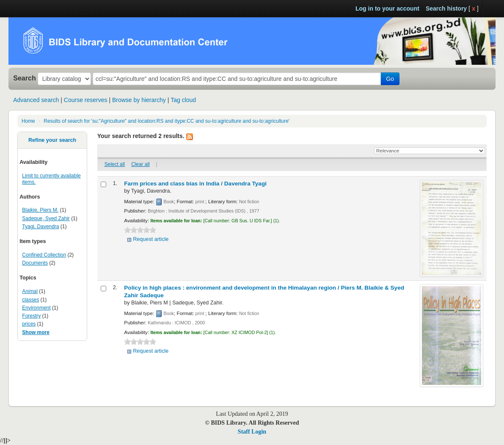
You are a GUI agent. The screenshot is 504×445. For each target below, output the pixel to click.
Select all (115, 164)
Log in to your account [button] (387, 8)
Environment (36, 308)
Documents (35, 263)
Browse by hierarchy (139, 100)
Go (390, 79)
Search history (446, 8)
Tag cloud (183, 100)
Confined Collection (44, 255)
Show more (36, 332)
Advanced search (36, 100)
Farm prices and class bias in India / (195, 184)
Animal (30, 291)
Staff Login (252, 432)
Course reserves (86, 100)
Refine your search (52, 140)
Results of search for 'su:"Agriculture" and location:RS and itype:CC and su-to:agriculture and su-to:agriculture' (167, 121)
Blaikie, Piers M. (40, 210)
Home (28, 121)
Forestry (31, 316)
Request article (151, 239)
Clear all (140, 164)
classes (30, 300)
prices (29, 324)
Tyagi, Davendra (40, 227)
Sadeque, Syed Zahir (46, 218)
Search (25, 78)
